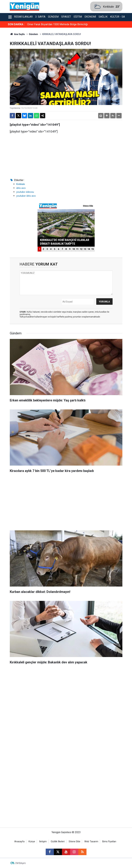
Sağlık (103, 17)
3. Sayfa (40, 17)
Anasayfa (19, 842)
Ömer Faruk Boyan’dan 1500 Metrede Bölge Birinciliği (58, 24)
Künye (32, 842)
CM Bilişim (20, 863)
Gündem (53, 17)
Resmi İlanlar (23, 17)
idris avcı (21, 188)
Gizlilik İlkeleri (58, 842)
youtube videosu (25, 192)
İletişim (43, 842)
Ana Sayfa (17, 34)
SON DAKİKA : (16, 24)
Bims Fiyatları (109, 842)
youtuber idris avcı (26, 196)
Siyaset (66, 17)
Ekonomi (90, 17)
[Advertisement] (66, 503)
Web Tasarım (91, 842)
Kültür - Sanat (120, 17)
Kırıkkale (21, 184)
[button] (107, 116)
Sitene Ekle (74, 842)
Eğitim (78, 17)
